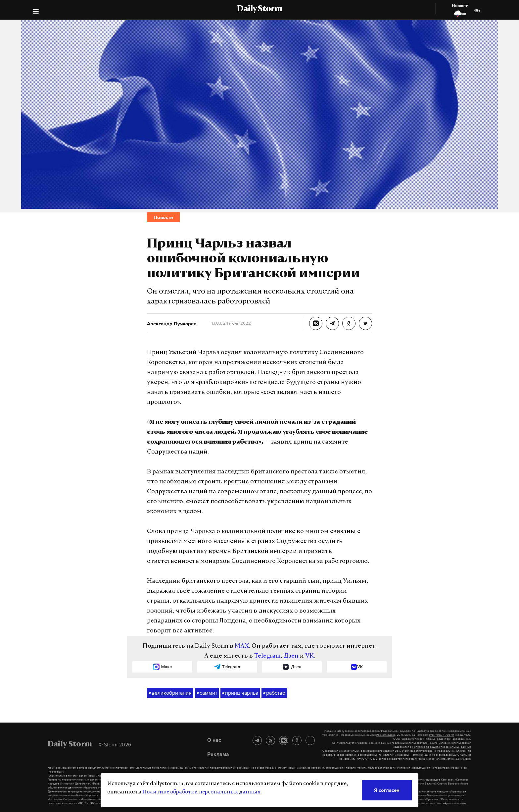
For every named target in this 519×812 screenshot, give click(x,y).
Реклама (218, 754)
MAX (242, 646)
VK (309, 656)
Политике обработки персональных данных (201, 792)
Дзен (291, 656)
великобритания (170, 693)
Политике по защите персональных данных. (442, 747)
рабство (274, 693)
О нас (214, 740)
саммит (207, 693)
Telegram (267, 656)
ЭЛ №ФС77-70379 (441, 735)
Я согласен (387, 790)
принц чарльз (240, 693)
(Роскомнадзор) (386, 735)
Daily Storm (259, 9)
